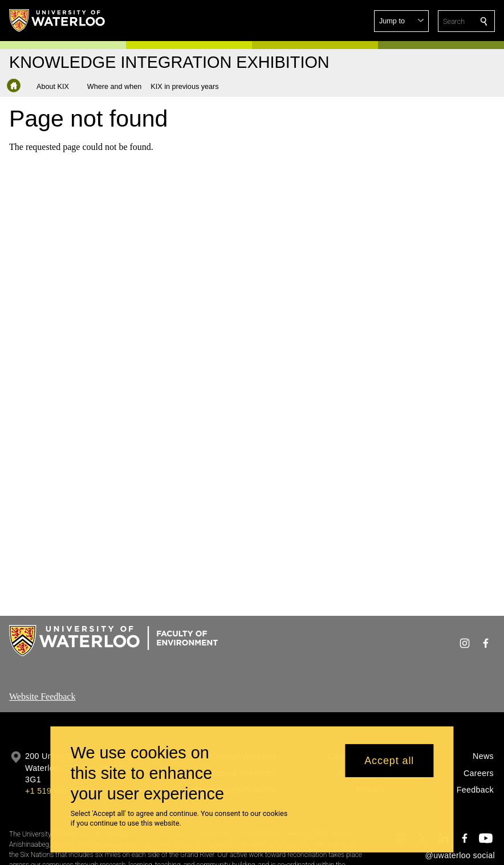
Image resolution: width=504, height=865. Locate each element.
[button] (401, 21)
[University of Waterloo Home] (58, 21)
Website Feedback (42, 697)
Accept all (389, 764)
